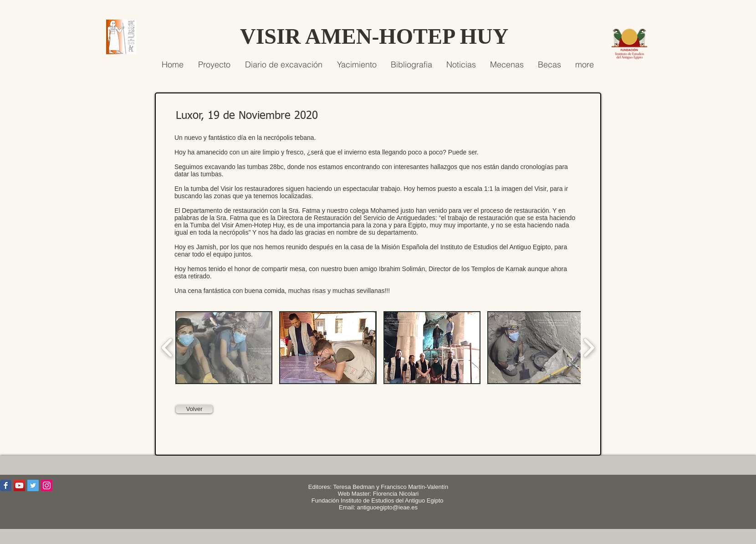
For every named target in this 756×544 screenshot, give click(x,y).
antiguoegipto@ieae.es (387, 507)
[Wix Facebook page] (6, 485)
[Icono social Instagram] (47, 485)
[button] (224, 348)
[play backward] (167, 348)
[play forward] (589, 348)
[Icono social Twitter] (33, 485)
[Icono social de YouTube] (19, 485)
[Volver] (194, 409)
